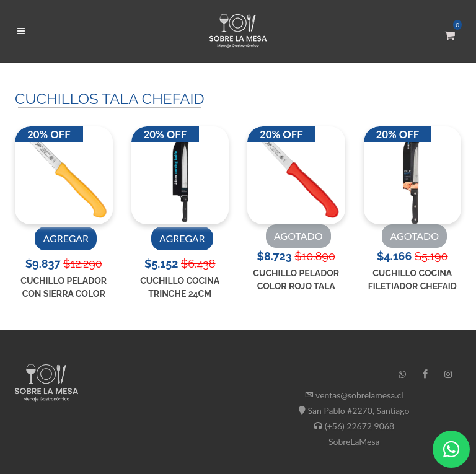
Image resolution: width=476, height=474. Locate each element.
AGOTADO (298, 236)
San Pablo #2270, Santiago (359, 410)
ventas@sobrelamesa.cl (359, 395)
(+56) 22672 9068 (359, 426)
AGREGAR (66, 238)
